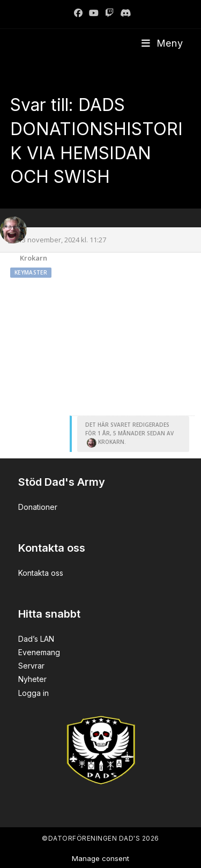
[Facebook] (78, 13)
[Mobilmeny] (162, 43)
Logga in (33, 693)
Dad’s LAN (36, 639)
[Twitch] (109, 13)
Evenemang (39, 652)
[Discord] (124, 13)
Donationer (38, 507)
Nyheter (32, 679)
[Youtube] (94, 13)
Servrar (31, 666)
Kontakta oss (41, 573)
